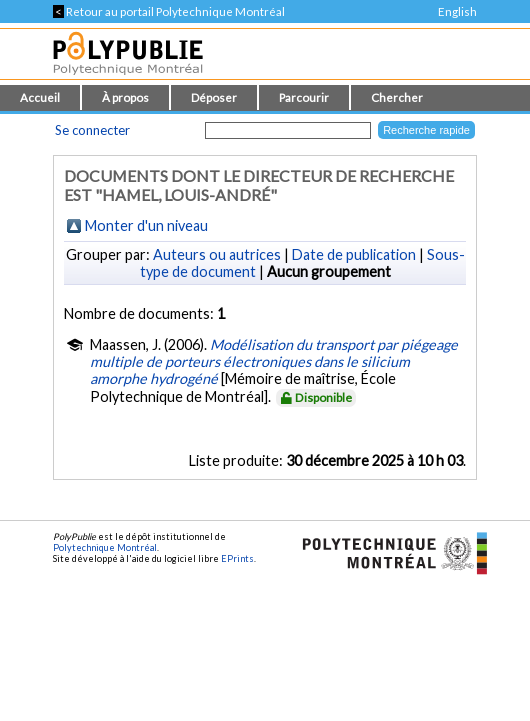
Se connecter (92, 130)
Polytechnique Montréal (105, 547)
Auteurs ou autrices (217, 254)
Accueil (40, 97)
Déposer (214, 97)
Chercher (397, 97)
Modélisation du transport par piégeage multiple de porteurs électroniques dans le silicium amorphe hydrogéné (274, 361)
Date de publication (354, 254)
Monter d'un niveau (146, 225)
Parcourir (304, 97)
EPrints (237, 558)
